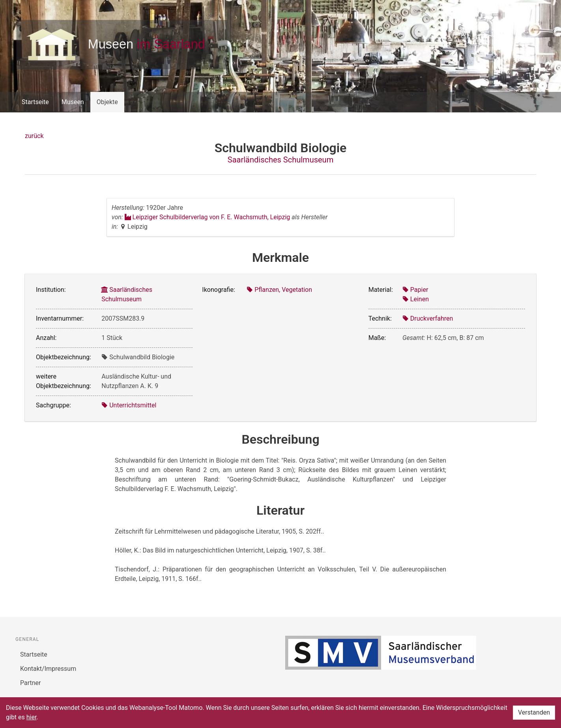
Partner (31, 683)
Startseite (35, 102)
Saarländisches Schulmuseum (280, 160)
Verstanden (534, 712)
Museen (73, 102)
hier (32, 717)
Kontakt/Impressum (48, 669)
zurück (34, 136)
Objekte (107, 102)
